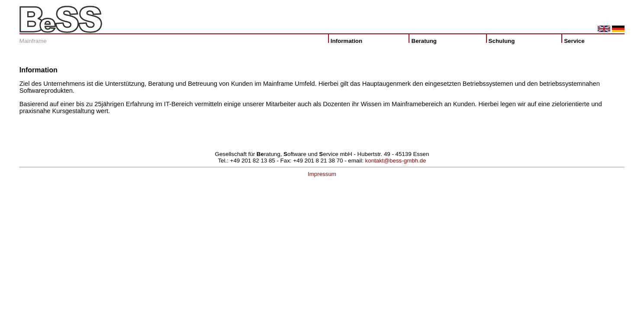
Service (575, 41)
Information (346, 41)
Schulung (503, 41)
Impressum (322, 174)
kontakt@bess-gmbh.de (396, 161)
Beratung (427, 41)
